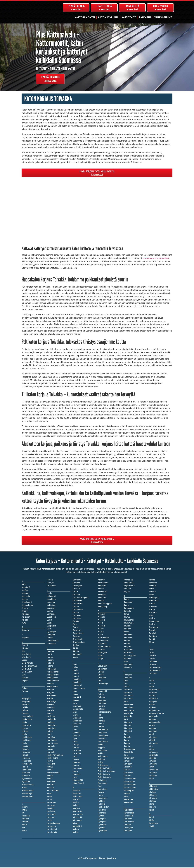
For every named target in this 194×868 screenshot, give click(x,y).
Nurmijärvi (103, 653)
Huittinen (26, 773)
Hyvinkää (26, 782)
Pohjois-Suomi (105, 778)
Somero (127, 761)
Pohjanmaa (103, 766)
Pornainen (102, 790)
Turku (151, 616)
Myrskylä (102, 595)
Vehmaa (153, 720)
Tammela (128, 819)
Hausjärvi (26, 747)
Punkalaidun (103, 807)
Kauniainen (52, 726)
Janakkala (52, 600)
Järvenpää (52, 644)
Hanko (25, 723)
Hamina (25, 714)
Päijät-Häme (129, 586)
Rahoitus (145, 18)
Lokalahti (77, 754)
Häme (24, 788)
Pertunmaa (103, 730)
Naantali (102, 614)
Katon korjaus (108, 18)
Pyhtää (101, 816)
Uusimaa (153, 674)
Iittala (24, 810)
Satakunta (128, 699)
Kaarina (50, 652)
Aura (24, 623)
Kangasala (52, 669)
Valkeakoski (155, 690)
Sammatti (128, 693)
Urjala (152, 653)
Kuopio (76, 613)
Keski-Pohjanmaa (55, 755)
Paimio (101, 695)
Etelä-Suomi (27, 672)
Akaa (24, 585)
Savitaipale (128, 705)
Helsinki (25, 755)
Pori (100, 787)
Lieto (75, 730)
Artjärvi (25, 611)
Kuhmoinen (78, 610)
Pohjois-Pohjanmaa (107, 772)
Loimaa (76, 748)
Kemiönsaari (53, 744)
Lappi (75, 692)
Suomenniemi (130, 785)
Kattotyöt (129, 18)
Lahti (75, 665)
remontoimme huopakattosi (156, 259)
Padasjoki (102, 692)
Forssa (25, 692)
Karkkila (51, 705)
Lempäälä (77, 718)
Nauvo (101, 629)
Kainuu (50, 658)
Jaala (49, 594)
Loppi (75, 757)
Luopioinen (77, 769)
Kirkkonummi (53, 791)
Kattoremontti (85, 18)
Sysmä (127, 794)
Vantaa (152, 705)
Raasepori (128, 603)
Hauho (25, 744)
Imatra (24, 825)
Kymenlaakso (79, 643)
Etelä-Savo (26, 669)
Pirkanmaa (103, 757)
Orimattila (102, 669)
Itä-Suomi (51, 586)
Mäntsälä (102, 598)
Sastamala (128, 696)
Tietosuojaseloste (107, 859)
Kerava (50, 750)
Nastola (102, 626)
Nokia (101, 635)
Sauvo (126, 702)
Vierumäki (154, 744)
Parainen (102, 701)
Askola (25, 620)
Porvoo (101, 793)
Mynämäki (103, 592)
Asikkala (25, 614)
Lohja (75, 742)
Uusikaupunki (155, 671)
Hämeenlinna (27, 797)
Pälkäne (127, 589)
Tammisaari (129, 822)
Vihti (151, 747)
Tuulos (152, 625)
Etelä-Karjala (27, 663)
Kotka (75, 592)
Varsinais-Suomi (156, 714)
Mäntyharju (103, 607)
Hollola (25, 767)
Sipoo (126, 741)
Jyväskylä (51, 632)
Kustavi (76, 628)
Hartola (25, 729)
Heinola (25, 750)
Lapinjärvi (77, 680)
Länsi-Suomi (78, 784)
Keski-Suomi (53, 758)
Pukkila (101, 801)
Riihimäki (128, 635)
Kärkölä (76, 652)
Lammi (76, 677)
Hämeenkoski (28, 791)
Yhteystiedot (163, 18)
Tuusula (153, 631)
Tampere (127, 825)
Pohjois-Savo (104, 775)
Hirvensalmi (27, 764)
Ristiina (127, 644)
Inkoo (24, 831)
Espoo (24, 660)
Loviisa (76, 760)
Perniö (101, 724)
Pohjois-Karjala (105, 769)
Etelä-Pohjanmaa (29, 666)
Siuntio (127, 747)
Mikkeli (76, 824)
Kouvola (76, 595)
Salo (126, 684)
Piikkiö (101, 754)
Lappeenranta (79, 689)
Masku (76, 803)
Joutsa (50, 611)
